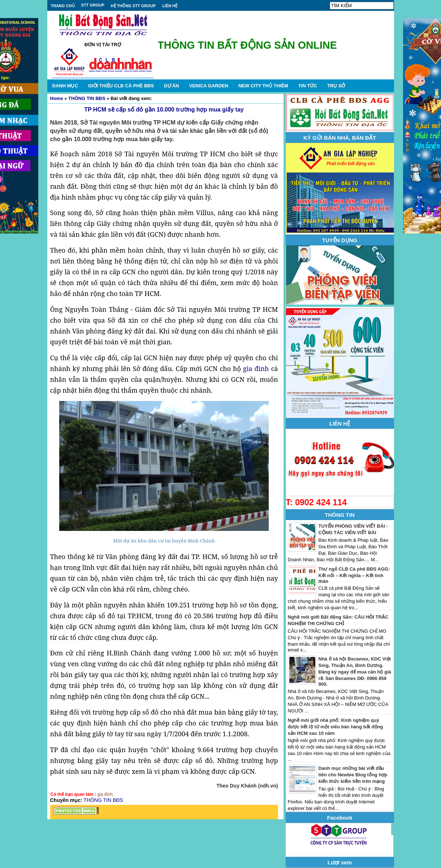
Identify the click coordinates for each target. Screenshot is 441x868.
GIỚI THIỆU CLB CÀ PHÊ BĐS (121, 86)
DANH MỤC (65, 86)
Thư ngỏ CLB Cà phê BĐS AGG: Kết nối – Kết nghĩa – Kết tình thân (354, 575)
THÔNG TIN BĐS (87, 98)
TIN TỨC (308, 86)
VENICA (208, 86)
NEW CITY (263, 86)
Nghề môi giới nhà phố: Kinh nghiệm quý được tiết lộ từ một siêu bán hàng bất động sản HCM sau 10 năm (336, 727)
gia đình (256, 368)
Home (57, 98)
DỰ (171, 86)
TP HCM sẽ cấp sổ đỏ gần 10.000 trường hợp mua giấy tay (164, 110)
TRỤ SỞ (336, 86)
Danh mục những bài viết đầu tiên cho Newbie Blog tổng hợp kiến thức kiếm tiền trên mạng (353, 775)
